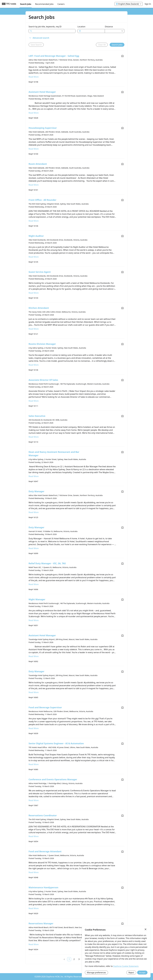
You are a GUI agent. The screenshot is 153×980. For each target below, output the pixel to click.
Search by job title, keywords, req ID (45, 27)
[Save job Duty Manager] (122, 492)
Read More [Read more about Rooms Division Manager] (34, 365)
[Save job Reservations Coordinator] (122, 816)
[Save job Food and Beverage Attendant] (122, 852)
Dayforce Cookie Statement (126, 966)
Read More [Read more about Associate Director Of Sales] (34, 401)
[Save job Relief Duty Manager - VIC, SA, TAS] (122, 564)
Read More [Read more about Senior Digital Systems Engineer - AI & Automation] (34, 764)
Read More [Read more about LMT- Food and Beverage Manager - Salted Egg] (34, 77)
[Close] (146, 929)
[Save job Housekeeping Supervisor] (122, 128)
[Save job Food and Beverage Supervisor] (122, 708)
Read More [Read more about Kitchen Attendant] (34, 329)
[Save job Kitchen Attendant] (122, 308)
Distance (109, 27)
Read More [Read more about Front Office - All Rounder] (34, 221)
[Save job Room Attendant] (122, 164)
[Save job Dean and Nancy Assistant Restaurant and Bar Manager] (122, 452)
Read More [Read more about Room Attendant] (34, 185)
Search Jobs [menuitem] (26, 4)
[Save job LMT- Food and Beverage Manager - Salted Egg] (122, 56)
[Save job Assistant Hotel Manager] (122, 92)
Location (81, 27)
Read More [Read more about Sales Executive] (34, 437)
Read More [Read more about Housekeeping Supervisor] (34, 149)
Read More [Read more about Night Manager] (34, 620)
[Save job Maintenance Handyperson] (122, 888)
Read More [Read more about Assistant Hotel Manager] (34, 113)
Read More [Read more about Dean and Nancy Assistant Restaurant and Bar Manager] (34, 476)
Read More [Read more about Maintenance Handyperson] (34, 908)
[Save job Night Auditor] (122, 236)
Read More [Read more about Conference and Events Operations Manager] (34, 800)
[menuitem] (9, 4)
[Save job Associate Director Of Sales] (122, 380)
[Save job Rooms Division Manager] (122, 344)
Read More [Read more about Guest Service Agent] (34, 293)
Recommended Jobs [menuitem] (44, 4)
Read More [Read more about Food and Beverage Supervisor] (34, 728)
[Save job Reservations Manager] (122, 924)
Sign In (148, 4)
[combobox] (92, 31)
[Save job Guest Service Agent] (122, 272)
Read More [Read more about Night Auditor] (34, 257)
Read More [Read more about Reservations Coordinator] (34, 836)
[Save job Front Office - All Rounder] (122, 200)
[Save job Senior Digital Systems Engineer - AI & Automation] (122, 744)
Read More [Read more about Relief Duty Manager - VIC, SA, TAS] (34, 584)
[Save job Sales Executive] (122, 416)
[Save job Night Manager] (122, 600)
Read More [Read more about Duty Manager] (34, 512)
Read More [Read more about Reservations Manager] (34, 944)
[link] (69, 959)
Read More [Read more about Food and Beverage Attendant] (34, 872)
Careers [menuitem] (61, 4)
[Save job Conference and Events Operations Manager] (122, 780)
